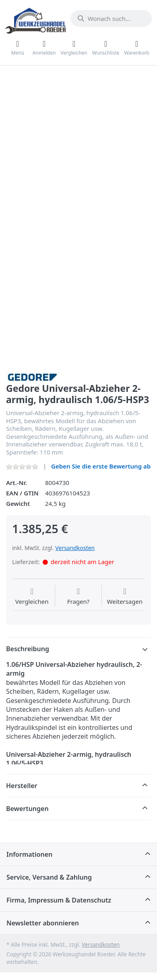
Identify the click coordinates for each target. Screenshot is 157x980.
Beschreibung (28, 649)
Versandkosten (75, 548)
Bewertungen (27, 809)
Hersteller (22, 786)
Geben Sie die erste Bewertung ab (101, 466)
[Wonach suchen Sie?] (111, 18)
